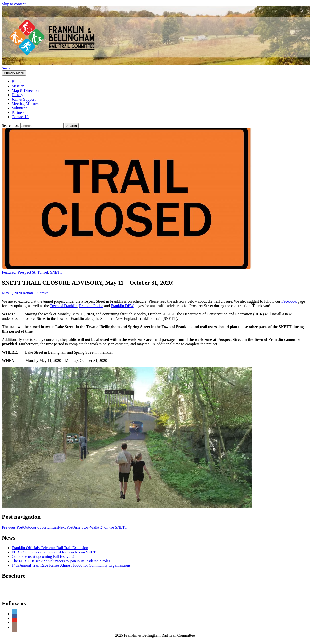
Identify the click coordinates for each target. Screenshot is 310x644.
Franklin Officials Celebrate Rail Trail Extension (50, 548)
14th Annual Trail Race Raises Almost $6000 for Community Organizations (71, 565)
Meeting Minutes (25, 104)
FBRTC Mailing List (18, 593)
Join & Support (24, 99)
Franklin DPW (122, 306)
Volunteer (19, 108)
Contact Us (21, 117)
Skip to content (14, 4)
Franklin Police (91, 306)
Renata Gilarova (35, 293)
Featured (9, 272)
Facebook (289, 301)
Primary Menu (14, 73)
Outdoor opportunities (30, 527)
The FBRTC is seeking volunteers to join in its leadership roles (61, 561)
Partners (18, 112)
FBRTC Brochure (16, 586)
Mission (18, 86)
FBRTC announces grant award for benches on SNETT (55, 552)
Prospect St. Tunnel (33, 272)
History (18, 95)
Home (17, 82)
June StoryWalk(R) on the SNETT (93, 527)
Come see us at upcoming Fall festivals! (43, 557)
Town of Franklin (64, 306)
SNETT (56, 272)
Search (7, 68)
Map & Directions (26, 90)
